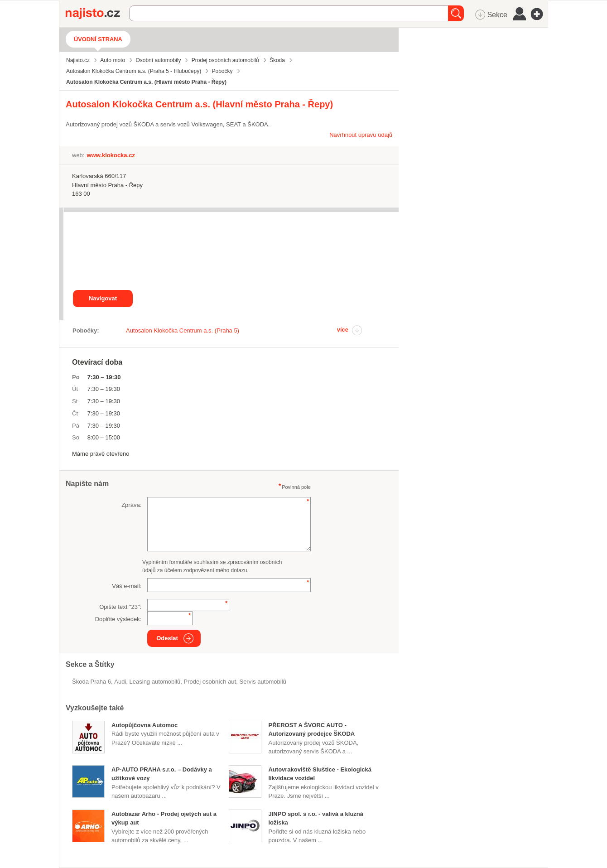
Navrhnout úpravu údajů (361, 135)
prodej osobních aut (210, 682)
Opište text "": (120, 607)
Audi (120, 682)
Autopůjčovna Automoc (145, 725)
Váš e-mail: (127, 586)
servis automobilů (263, 682)
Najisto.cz (97, 14)
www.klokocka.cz (111, 155)
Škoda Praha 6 (92, 682)
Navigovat (103, 298)
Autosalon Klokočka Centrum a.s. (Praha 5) (183, 330)
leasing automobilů (155, 682)
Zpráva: (131, 505)
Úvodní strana (98, 39)
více (343, 330)
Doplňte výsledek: (118, 619)
